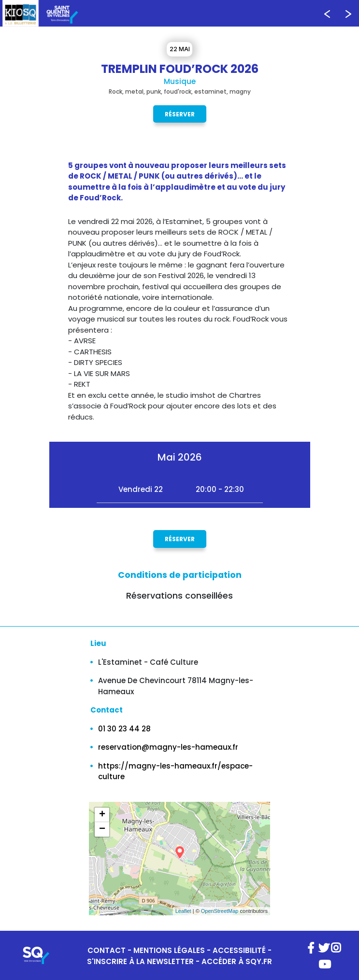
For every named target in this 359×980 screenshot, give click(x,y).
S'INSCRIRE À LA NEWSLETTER (140, 961)
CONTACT (107, 950)
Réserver (180, 114)
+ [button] (102, 815)
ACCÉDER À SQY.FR (237, 961)
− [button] (102, 829)
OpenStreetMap (220, 911)
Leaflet (183, 911)
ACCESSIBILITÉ (239, 950)
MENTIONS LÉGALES (169, 950)
